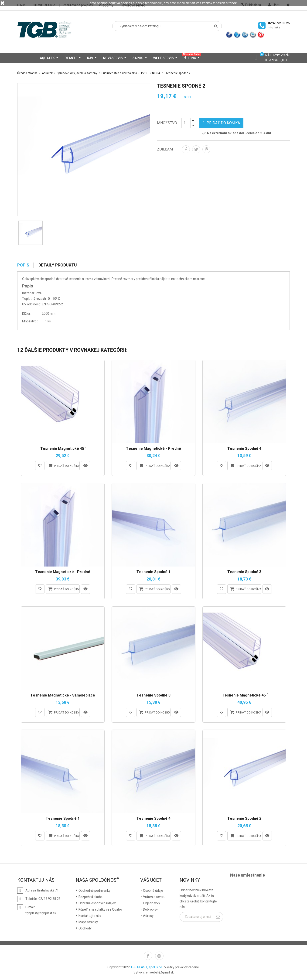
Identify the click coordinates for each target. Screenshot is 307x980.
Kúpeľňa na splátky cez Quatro (100, 910)
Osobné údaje (153, 891)
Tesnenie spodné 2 (244, 819)
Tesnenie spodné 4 (244, 449)
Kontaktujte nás (89, 916)
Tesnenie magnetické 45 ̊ (63, 449)
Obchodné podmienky (94, 891)
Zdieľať (186, 149)
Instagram (159, 956)
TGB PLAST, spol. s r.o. (147, 967)
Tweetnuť (196, 149)
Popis (23, 265)
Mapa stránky (88, 922)
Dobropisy (150, 910)
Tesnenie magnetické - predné (153, 449)
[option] (31, 233)
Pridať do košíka (221, 123)
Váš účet (151, 880)
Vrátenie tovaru (154, 897)
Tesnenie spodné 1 (153, 572)
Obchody (85, 928)
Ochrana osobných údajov (97, 903)
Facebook (148, 956)
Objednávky (151, 903)
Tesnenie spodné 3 (244, 572)
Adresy (148, 916)
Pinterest (206, 149)
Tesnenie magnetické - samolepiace (63, 696)
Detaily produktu (58, 265)
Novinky (190, 880)
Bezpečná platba (90, 897)
